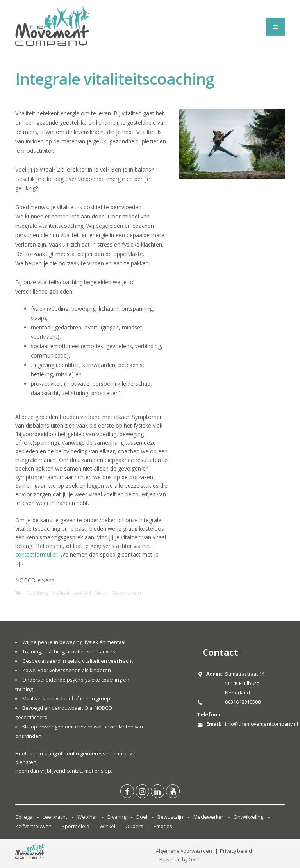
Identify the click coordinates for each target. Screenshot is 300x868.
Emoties (163, 826)
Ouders (134, 826)
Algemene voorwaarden (184, 851)
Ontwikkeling (248, 817)
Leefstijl (82, 593)
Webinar (87, 817)
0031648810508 (243, 702)
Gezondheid (126, 593)
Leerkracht (55, 817)
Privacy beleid (236, 851)
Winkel (107, 826)
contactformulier (36, 554)
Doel (142, 817)
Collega (24, 817)
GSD (194, 860)
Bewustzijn (170, 817)
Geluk (101, 593)
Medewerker (208, 817)
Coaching (37, 593)
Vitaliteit (60, 593)
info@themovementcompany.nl (262, 724)
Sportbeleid (76, 826)
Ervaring (117, 817)
